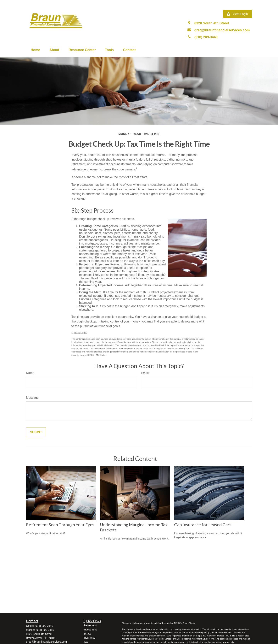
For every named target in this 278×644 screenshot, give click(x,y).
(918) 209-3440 (44, 626)
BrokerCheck (189, 623)
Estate (87, 634)
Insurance (89, 638)
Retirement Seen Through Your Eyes (60, 525)
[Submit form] (36, 432)
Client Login (237, 14)
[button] (35, 50)
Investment (90, 629)
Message (32, 398)
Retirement (90, 625)
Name (30, 373)
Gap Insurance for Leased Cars (203, 525)
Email (145, 373)
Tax (86, 642)
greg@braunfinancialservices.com (46, 642)
